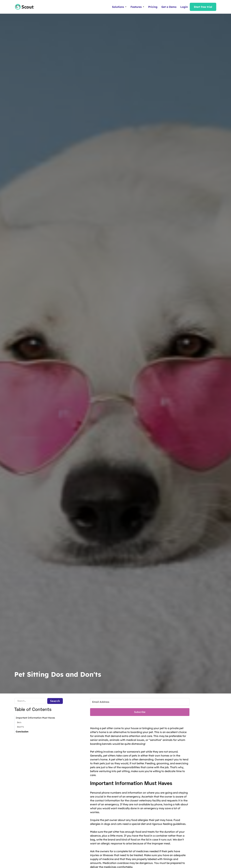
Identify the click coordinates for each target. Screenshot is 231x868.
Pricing (153, 7)
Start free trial (203, 7)
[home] (23, 7)
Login (184, 7)
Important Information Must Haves (35, 718)
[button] (119, 7)
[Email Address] (140, 702)
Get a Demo (169, 7)
